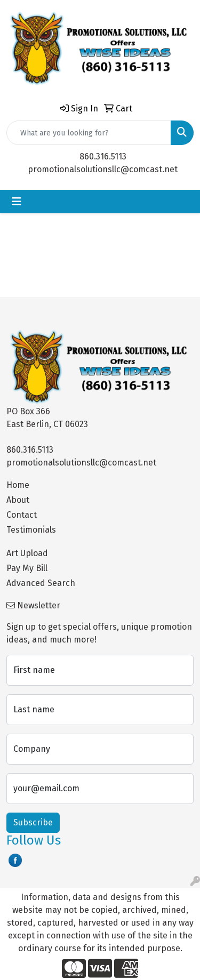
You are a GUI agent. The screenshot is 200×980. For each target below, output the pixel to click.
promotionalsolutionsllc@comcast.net (103, 169)
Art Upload (27, 553)
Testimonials (31, 530)
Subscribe (33, 822)
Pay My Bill (27, 568)
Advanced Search (41, 583)
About (18, 500)
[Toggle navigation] (17, 202)
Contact (22, 515)
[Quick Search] (89, 133)
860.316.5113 (103, 156)
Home (18, 485)
